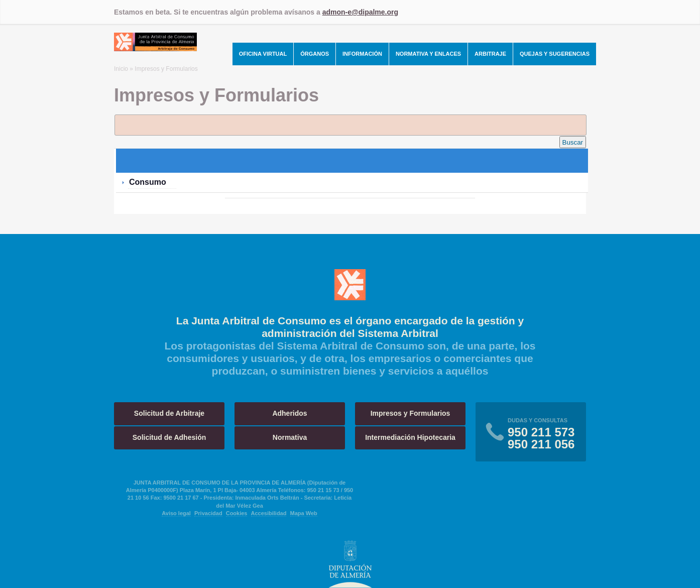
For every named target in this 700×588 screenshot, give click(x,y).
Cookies (237, 513)
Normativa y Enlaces (428, 54)
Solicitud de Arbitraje (169, 413)
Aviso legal (176, 513)
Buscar (573, 142)
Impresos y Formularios (411, 413)
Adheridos (289, 413)
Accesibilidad (269, 513)
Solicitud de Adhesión (169, 437)
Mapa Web (304, 513)
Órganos (315, 54)
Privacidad (208, 513)
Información (362, 54)
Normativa (290, 437)
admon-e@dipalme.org (360, 12)
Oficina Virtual (263, 54)
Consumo (148, 182)
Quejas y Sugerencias (555, 54)
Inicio (121, 69)
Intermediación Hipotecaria (410, 437)
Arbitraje (490, 54)
